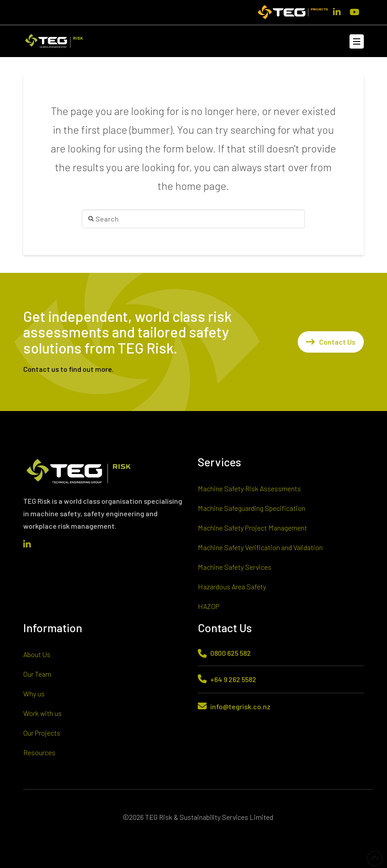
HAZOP (209, 606)
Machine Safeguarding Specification (252, 508)
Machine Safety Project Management (252, 528)
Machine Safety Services (235, 567)
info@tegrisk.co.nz (240, 706)
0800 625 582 (231, 653)
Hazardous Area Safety (232, 586)
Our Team (37, 674)
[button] (357, 41)
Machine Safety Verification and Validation (260, 547)
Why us (34, 693)
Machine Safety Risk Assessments (249, 488)
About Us (37, 654)
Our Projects (42, 733)
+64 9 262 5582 (233, 679)
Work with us (42, 713)
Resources (39, 752)
